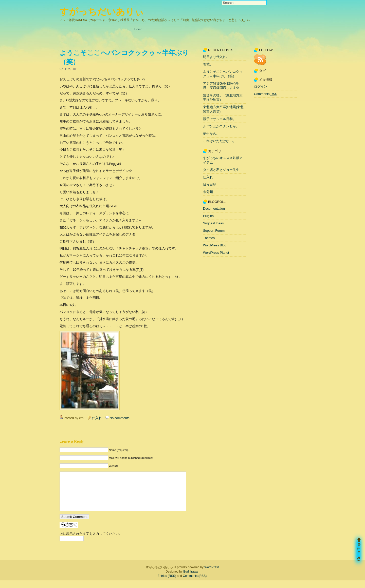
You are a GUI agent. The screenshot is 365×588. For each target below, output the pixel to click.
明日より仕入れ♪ (215, 57)
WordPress (212, 575)
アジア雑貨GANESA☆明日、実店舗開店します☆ (221, 86)
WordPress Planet (216, 253)
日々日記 (210, 184)
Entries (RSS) (167, 583)
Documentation (214, 209)
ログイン (261, 86)
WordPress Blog (215, 245)
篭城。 (208, 64)
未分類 (208, 192)
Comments (266, 94)
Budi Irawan (191, 579)
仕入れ (97, 418)
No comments (120, 418)
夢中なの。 (211, 134)
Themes (209, 238)
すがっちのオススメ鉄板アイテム (223, 160)
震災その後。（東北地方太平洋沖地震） (223, 98)
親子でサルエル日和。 (220, 119)
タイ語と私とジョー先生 (221, 170)
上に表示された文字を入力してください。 (91, 541)
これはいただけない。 (220, 141)
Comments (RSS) (195, 583)
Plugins (208, 216)
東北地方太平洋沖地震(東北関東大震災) (223, 110)
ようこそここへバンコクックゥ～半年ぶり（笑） (223, 74)
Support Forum (214, 231)
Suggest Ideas (213, 223)
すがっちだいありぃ (102, 12)
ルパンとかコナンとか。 (221, 126)
